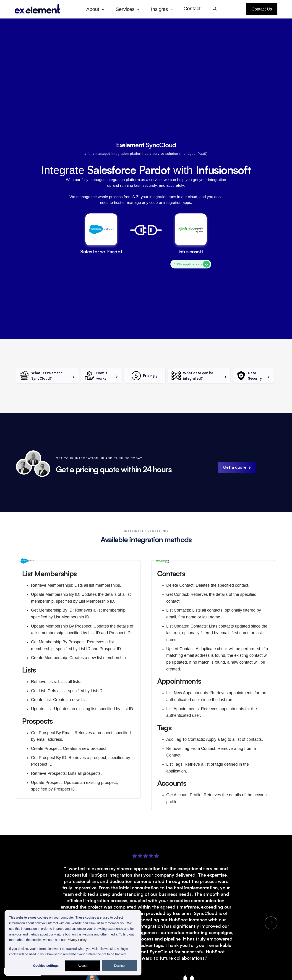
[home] (47, 9)
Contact (192, 9)
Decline (119, 966)
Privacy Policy (76, 940)
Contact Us (262, 9)
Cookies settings (46, 966)
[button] (97, 9)
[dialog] (73, 943)
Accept (83, 966)
